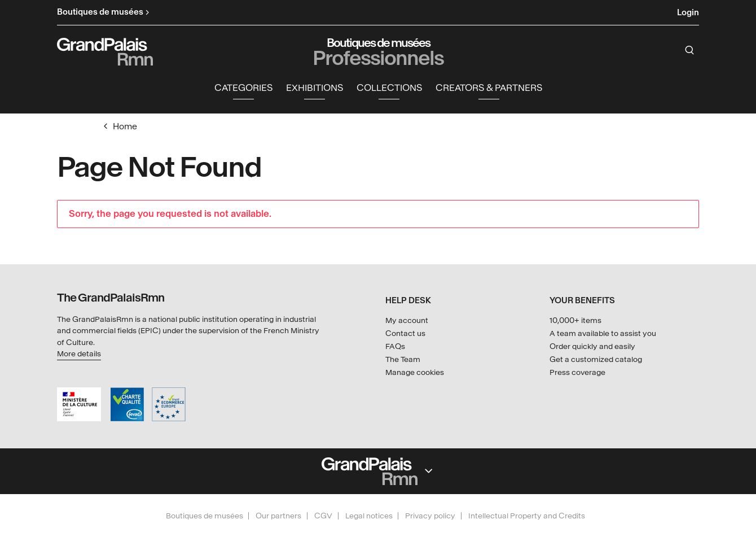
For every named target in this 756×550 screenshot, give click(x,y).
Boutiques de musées (205, 516)
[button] (243, 88)
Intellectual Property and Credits (527, 516)
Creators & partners (489, 88)
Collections (389, 88)
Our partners (278, 516)
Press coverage (577, 372)
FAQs (395, 346)
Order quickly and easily (592, 346)
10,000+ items (575, 320)
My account (407, 320)
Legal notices (369, 516)
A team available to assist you (603, 333)
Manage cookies (415, 372)
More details (79, 354)
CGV (323, 516)
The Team (403, 359)
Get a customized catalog (596, 359)
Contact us (405, 333)
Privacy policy (430, 516)
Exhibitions (315, 88)
